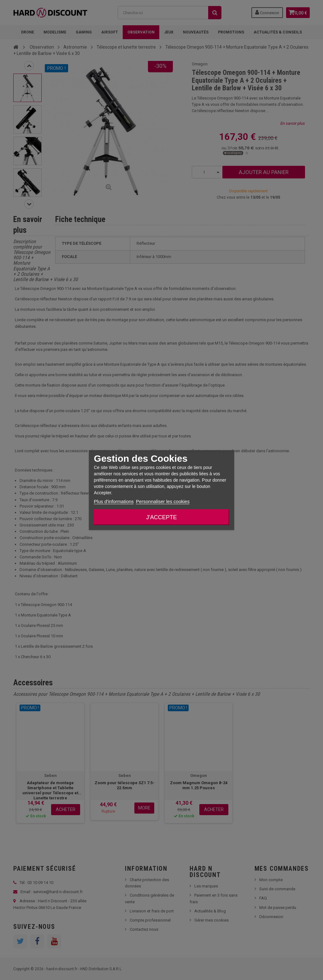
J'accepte (161, 517)
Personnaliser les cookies (163, 501)
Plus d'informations (114, 501)
